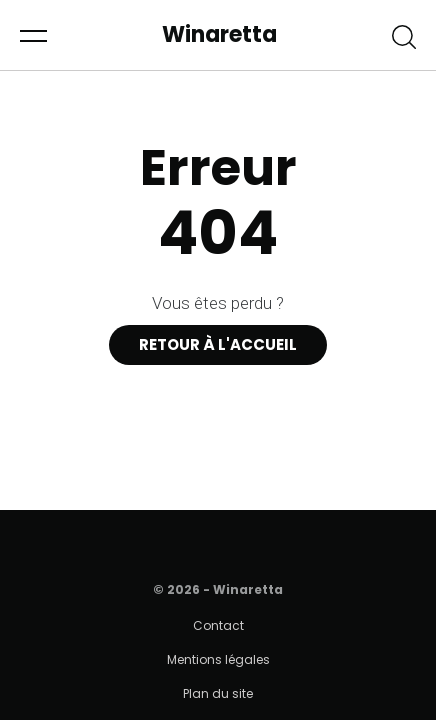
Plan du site (218, 693)
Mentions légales (218, 659)
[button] (33, 35)
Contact (218, 625)
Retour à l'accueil (218, 344)
